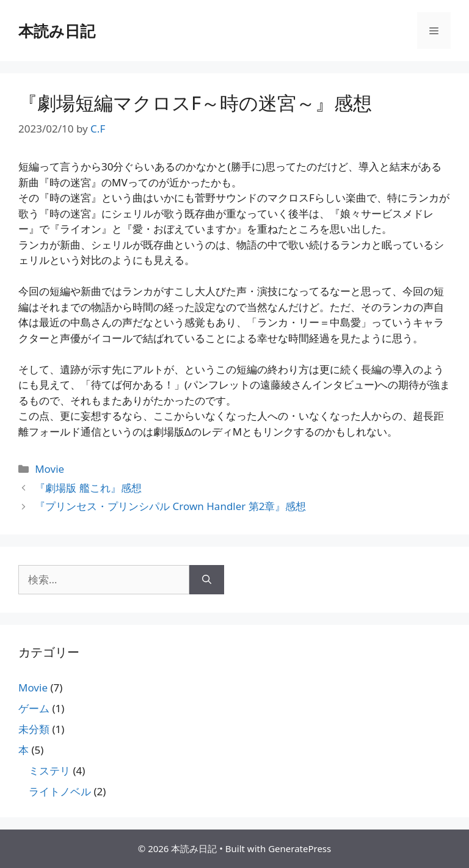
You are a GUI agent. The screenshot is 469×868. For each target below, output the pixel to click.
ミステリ (49, 771)
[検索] (207, 580)
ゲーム (34, 708)
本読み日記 (57, 31)
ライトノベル (60, 791)
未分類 (34, 729)
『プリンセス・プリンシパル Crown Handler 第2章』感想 (170, 506)
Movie (49, 469)
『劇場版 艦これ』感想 (88, 488)
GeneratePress (300, 848)
